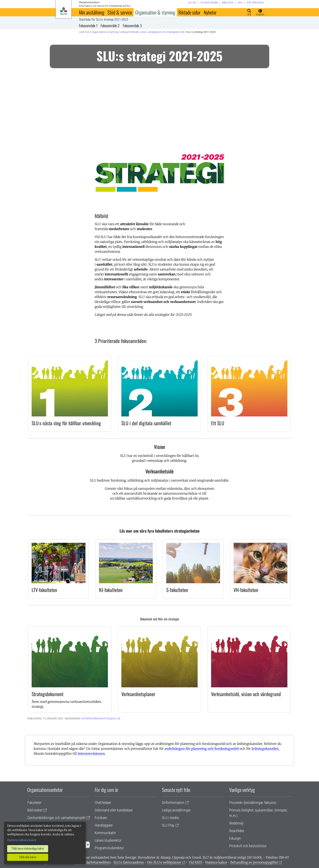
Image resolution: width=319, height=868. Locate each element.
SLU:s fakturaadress (129, 862)
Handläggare (104, 825)
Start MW (84, 32)
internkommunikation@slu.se (101, 719)
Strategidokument (48, 694)
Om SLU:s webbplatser (164, 862)
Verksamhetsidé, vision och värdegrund (246, 694)
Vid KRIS (195, 862)
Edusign (235, 838)
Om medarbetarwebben (93, 862)
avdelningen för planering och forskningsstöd (202, 749)
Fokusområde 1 (88, 26)
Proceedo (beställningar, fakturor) (253, 803)
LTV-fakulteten (44, 590)
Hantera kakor (216, 862)
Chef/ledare (103, 803)
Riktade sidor (189, 12)
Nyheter (210, 12)
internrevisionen (91, 753)
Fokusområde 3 (132, 26)
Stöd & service (120, 12)
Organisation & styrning (155, 12)
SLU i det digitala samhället (146, 423)
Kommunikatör (105, 833)
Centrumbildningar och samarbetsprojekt (56, 818)
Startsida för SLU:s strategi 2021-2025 (104, 20)
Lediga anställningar (176, 810)
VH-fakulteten (246, 590)
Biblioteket (35, 810)
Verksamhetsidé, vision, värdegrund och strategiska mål (152, 32)
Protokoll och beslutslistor (248, 846)
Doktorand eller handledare (114, 810)
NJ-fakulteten (111, 590)
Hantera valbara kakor (22, 840)
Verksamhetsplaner (138, 694)
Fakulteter (34, 803)
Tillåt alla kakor (28, 857)
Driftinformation (173, 803)
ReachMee (237, 831)
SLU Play (168, 825)
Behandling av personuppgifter (254, 862)
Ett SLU (218, 423)
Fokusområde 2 (110, 26)
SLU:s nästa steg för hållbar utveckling (66, 423)
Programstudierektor (109, 848)
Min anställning (92, 12)
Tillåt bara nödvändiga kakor (28, 849)
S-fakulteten (177, 590)
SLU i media (170, 818)
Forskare (101, 818)
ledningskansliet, (265, 749)
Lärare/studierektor (108, 840)
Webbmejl (236, 823)
